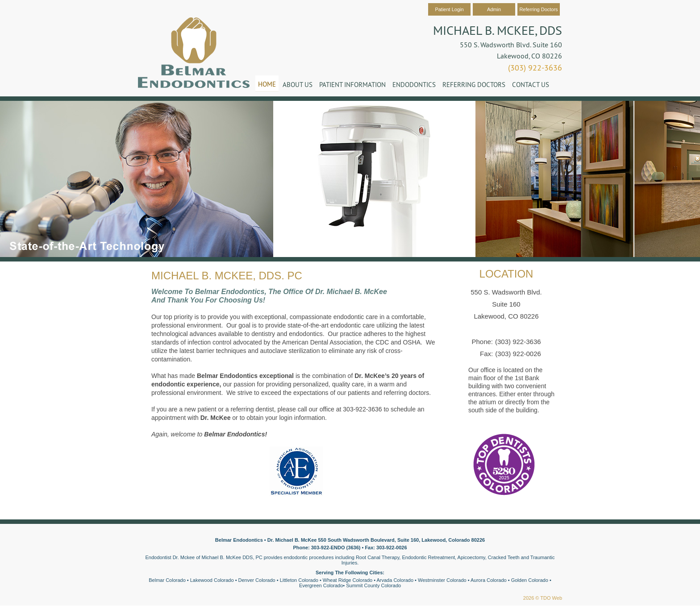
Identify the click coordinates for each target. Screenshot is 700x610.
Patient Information (352, 85)
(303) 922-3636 (535, 68)
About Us (298, 85)
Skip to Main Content (25, 3)
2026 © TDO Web (543, 598)
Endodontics (414, 85)
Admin (494, 9)
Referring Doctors (538, 9)
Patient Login (449, 9)
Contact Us (531, 85)
